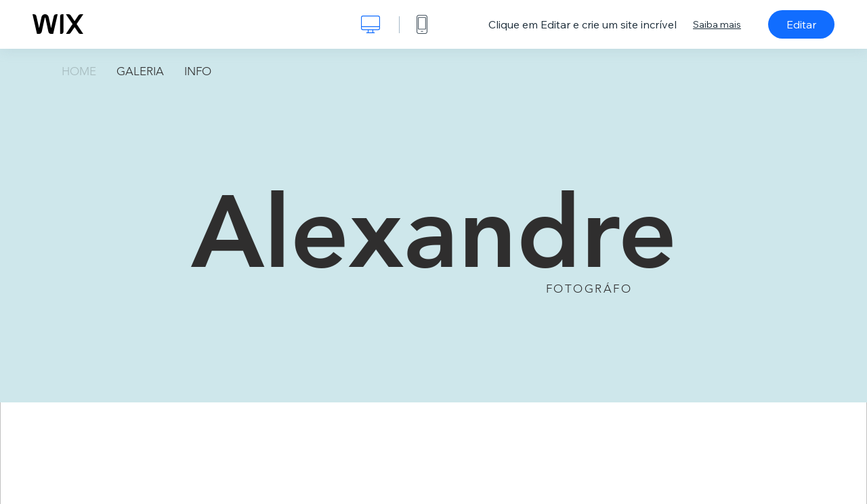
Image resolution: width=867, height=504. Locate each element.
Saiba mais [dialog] (717, 24)
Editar (801, 24)
